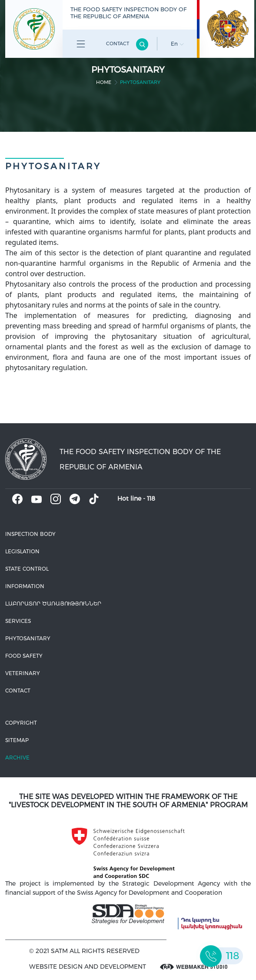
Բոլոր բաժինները (81, 45)
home (104, 82)
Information (25, 586)
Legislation (22, 551)
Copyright (21, 723)
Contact (118, 43)
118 (151, 498)
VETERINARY (23, 673)
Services (18, 621)
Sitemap (17, 740)
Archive (17, 758)
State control (27, 569)
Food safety (24, 656)
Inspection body (30, 534)
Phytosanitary (28, 638)
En (177, 44)
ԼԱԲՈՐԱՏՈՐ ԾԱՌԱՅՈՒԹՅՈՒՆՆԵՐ (53, 604)
